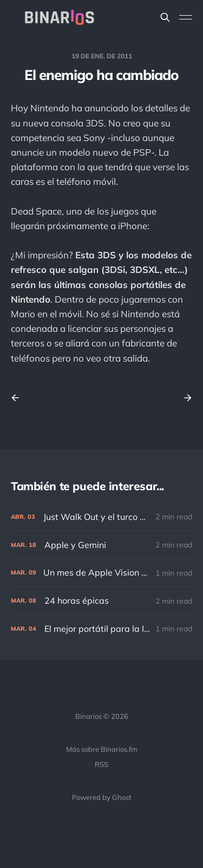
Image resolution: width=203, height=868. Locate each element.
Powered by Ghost (102, 797)
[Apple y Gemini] (101, 545)
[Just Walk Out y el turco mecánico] (101, 517)
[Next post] (184, 398)
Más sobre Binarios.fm (101, 749)
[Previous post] (19, 398)
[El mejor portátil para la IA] (101, 629)
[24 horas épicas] (101, 601)
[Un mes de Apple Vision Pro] (101, 573)
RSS (101, 764)
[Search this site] (165, 17)
